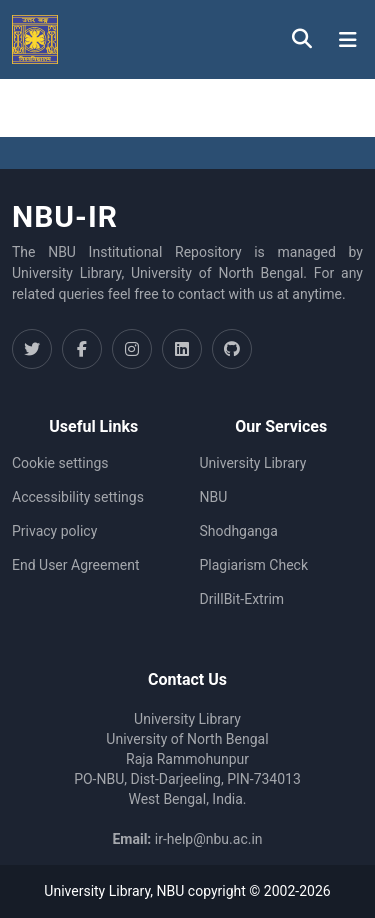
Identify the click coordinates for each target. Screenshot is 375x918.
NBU (214, 497)
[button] (35, 39)
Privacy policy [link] (54, 531)
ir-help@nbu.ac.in (209, 839)
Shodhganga (239, 531)
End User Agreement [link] (75, 565)
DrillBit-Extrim (242, 599)
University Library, (100, 891)
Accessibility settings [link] (78, 497)
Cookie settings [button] (60, 463)
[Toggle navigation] (348, 40)
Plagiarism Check (254, 565)
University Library (253, 463)
